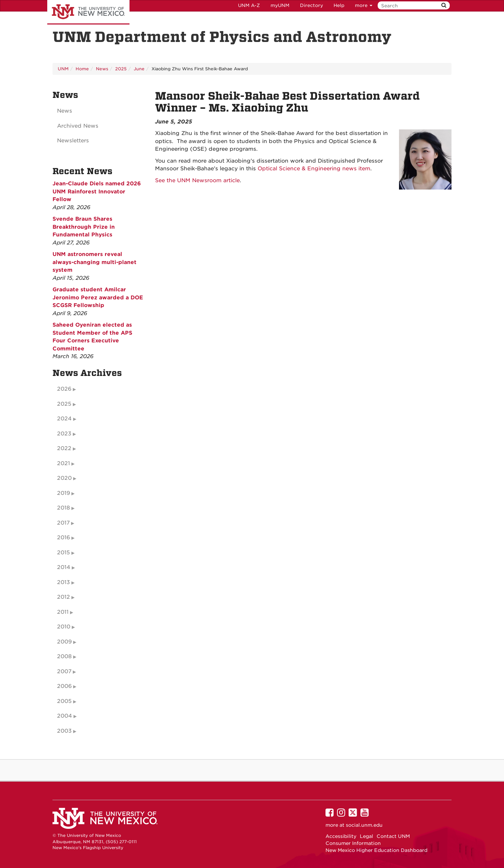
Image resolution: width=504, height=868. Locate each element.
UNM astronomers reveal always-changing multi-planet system (94, 262)
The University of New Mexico (88, 12)
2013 (64, 582)
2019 (64, 493)
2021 (64, 463)
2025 (121, 69)
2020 (64, 478)
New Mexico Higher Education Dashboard (376, 850)
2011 (63, 612)
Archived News (78, 126)
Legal (366, 836)
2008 (64, 656)
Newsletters (73, 141)
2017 (63, 523)
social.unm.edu (364, 825)
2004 (65, 716)
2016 (64, 538)
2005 (64, 701)
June (139, 69)
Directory (311, 5)
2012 (64, 597)
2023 (64, 434)
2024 (64, 419)
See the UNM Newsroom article (197, 180)
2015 (64, 553)
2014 (64, 567)
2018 (64, 508)
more (364, 5)
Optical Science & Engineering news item (314, 169)
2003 (64, 731)
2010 (64, 627)
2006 (64, 686)
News (102, 69)
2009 (64, 642)
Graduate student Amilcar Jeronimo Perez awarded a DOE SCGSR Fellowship (98, 297)
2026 (64, 389)
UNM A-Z (249, 5)
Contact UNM (393, 836)
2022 (64, 448)
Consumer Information (353, 843)
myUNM (280, 5)
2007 (64, 671)
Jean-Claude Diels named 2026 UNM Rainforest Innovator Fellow (97, 191)
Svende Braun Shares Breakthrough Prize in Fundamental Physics (84, 227)
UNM (63, 69)
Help (339, 5)
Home (82, 69)
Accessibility (341, 836)
